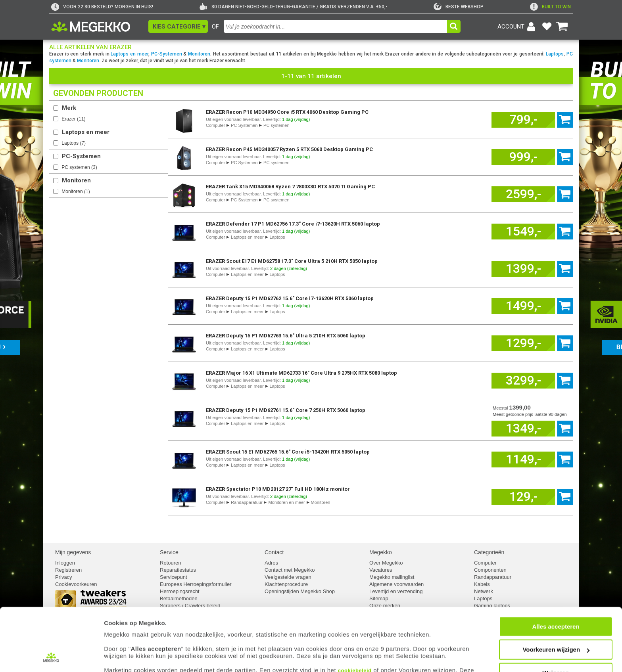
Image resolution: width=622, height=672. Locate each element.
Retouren (170, 563)
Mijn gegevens (73, 552)
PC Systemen (244, 125)
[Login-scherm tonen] (518, 27)
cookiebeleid (355, 635)
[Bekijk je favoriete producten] (547, 27)
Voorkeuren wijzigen (556, 614)
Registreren (68, 570)
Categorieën (489, 552)
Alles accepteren (556, 591)
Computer (215, 125)
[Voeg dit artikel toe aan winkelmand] (523, 120)
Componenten (490, 570)
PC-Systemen (167, 54)
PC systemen (276, 125)
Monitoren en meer (286, 502)
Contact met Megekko (290, 570)
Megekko (381, 552)
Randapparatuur (247, 502)
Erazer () (73, 119)
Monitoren (199, 54)
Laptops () (74, 143)
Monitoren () (76, 191)
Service (169, 552)
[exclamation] (550, 7)
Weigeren (556, 637)
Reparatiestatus (178, 570)
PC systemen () (79, 167)
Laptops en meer (129, 54)
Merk (69, 108)
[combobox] (335, 26)
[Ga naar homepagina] (100, 27)
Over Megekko (386, 563)
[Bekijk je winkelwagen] (562, 27)
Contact (274, 552)
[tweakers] (459, 7)
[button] (178, 26)
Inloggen (65, 563)
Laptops (555, 54)
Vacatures (381, 570)
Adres (271, 563)
